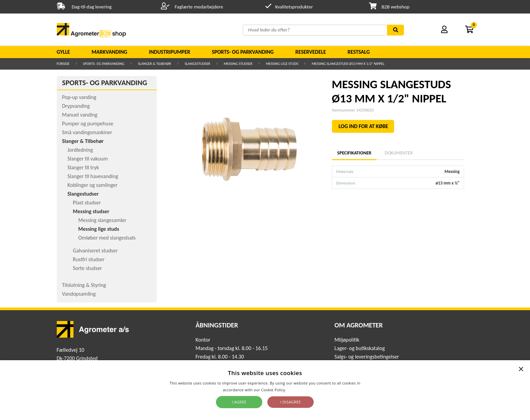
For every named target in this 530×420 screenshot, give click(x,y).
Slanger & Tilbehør (154, 64)
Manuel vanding (80, 115)
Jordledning (80, 150)
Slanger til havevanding (93, 176)
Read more (297, 390)
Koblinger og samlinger (93, 185)
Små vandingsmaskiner (87, 132)
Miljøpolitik (347, 340)
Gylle (64, 52)
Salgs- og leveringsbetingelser (367, 357)
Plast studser (87, 203)
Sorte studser (88, 268)
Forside (63, 64)
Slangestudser (197, 64)
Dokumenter (399, 153)
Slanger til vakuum (88, 159)
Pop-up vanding (79, 97)
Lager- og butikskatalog (359, 348)
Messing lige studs (282, 64)
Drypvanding (76, 106)
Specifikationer (354, 153)
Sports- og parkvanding (243, 52)
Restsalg (359, 52)
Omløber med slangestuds (107, 238)
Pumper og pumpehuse (88, 123)
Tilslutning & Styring (84, 285)
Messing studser (238, 64)
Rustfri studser (89, 259)
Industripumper (169, 52)
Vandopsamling (79, 294)
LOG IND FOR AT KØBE (364, 126)
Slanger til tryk (83, 167)
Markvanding (109, 52)
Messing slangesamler (103, 220)
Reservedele (311, 52)
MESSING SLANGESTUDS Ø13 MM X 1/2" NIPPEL (348, 64)
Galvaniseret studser (95, 251)
